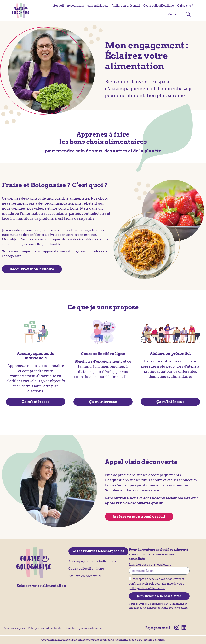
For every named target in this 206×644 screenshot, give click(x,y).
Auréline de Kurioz (153, 640)
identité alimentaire (72, 198)
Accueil (59, 6)
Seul (5, 251)
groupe (24, 251)
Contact (173, 14)
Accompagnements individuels (88, 6)
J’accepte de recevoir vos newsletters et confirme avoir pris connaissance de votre (157, 584)
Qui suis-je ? (185, 6)
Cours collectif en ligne (159, 6)
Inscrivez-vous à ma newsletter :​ (150, 565)
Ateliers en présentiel (126, 6)
